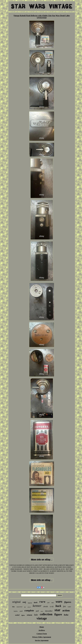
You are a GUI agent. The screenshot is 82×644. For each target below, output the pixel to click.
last (25, 607)
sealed (17, 615)
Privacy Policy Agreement (42, 637)
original (16, 602)
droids (46, 606)
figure (58, 614)
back (58, 606)
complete (29, 611)
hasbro (16, 611)
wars (59, 601)
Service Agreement (42, 640)
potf (37, 611)
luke (36, 615)
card (21, 611)
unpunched (19, 607)
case (53, 603)
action (66, 610)
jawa (42, 611)
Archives (42, 630)
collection (46, 614)
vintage (42, 618)
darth (36, 602)
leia (13, 607)
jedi (48, 603)
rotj (24, 602)
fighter (23, 615)
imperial (30, 603)
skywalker (49, 611)
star (57, 610)
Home (42, 627)
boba (66, 615)
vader (69, 607)
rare (42, 602)
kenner (37, 606)
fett (64, 606)
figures (68, 602)
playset (29, 607)
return (29, 615)
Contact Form (42, 634)
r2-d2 (52, 607)
